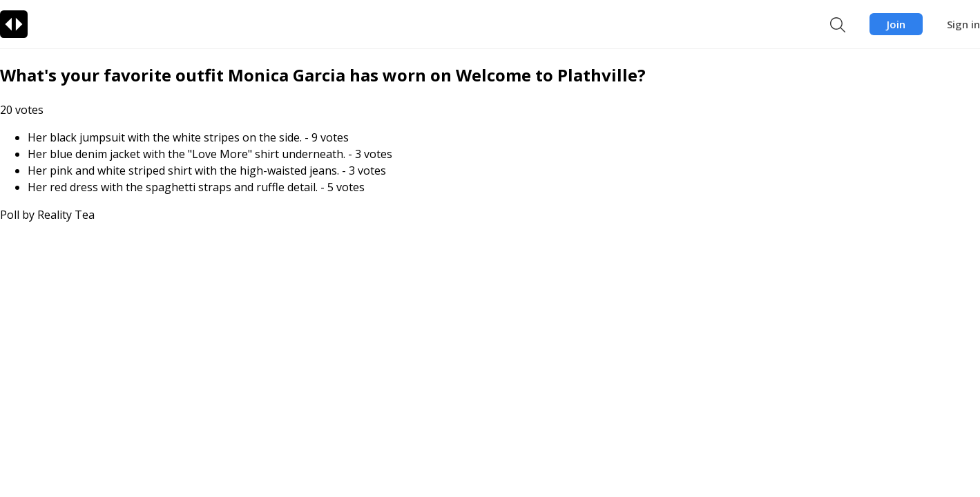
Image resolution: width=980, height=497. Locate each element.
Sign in (963, 24)
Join (896, 24)
